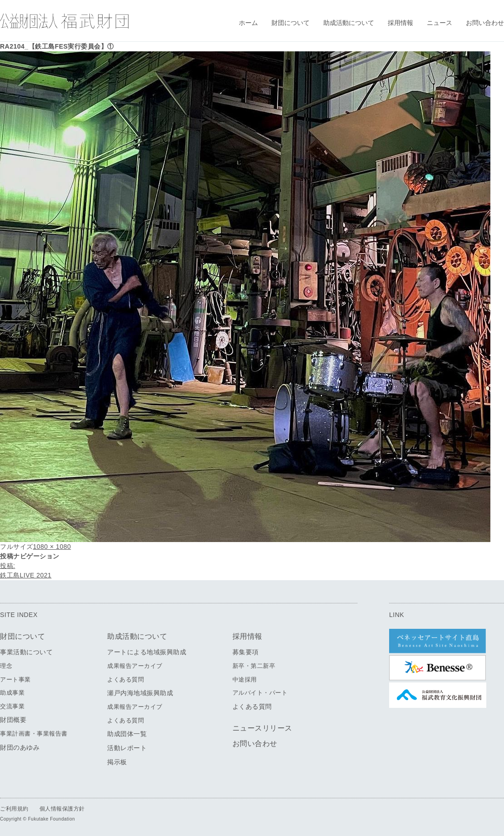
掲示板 (117, 762)
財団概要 (13, 720)
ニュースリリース (262, 728)
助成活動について (349, 23)
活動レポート (127, 748)
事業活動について (26, 652)
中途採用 (245, 679)
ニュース (440, 23)
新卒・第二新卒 (254, 666)
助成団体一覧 (127, 734)
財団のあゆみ (20, 747)
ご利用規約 (14, 809)
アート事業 (15, 679)
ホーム (248, 23)
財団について (291, 23)
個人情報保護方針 (62, 809)
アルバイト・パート (260, 693)
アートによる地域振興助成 (147, 652)
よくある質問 (126, 679)
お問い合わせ (485, 23)
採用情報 (400, 23)
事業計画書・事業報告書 (34, 734)
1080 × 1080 (52, 547)
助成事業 (12, 693)
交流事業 (12, 706)
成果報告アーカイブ (135, 666)
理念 (6, 666)
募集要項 (246, 652)
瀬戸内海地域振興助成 (140, 693)
